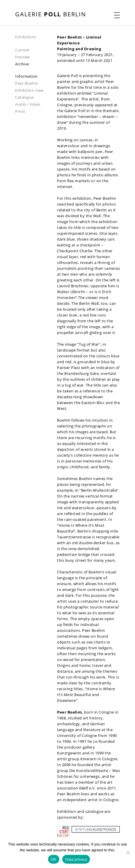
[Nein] (128, 853)
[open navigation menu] (117, 15)
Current (22, 50)
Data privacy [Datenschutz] (76, 859)
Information (26, 76)
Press (20, 111)
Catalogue (25, 97)
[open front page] (51, 15)
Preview (23, 57)
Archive (22, 64)
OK (54, 859)
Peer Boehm (26, 83)
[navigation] (36, 36)
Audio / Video (28, 104)
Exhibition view (29, 90)
